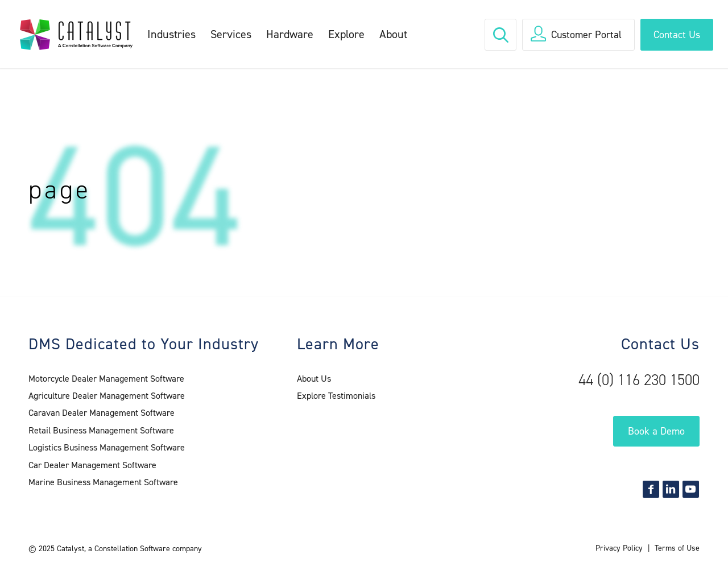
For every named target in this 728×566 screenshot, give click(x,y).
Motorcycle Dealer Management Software (106, 379)
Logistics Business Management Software (107, 447)
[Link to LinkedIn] (671, 489)
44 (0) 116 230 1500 (639, 380)
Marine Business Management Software (103, 482)
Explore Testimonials (336, 396)
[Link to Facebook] (651, 489)
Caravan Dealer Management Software (102, 413)
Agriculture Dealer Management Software (107, 396)
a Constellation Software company (145, 549)
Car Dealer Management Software (92, 465)
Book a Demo (656, 431)
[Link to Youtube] (691, 489)
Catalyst (71, 549)
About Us (314, 379)
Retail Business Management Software (101, 430)
